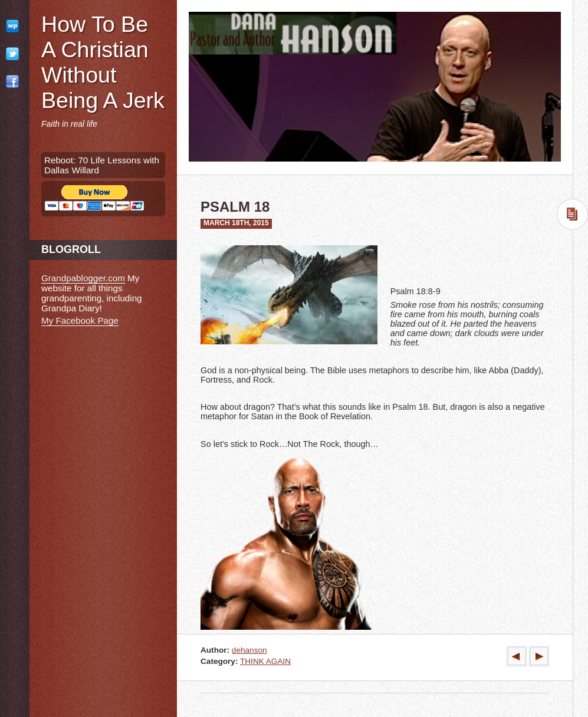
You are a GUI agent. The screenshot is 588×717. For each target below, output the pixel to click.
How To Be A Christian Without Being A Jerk (103, 62)
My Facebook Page (80, 320)
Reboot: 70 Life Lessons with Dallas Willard (102, 165)
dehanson (249, 650)
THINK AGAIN (265, 661)
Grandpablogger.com (83, 278)
